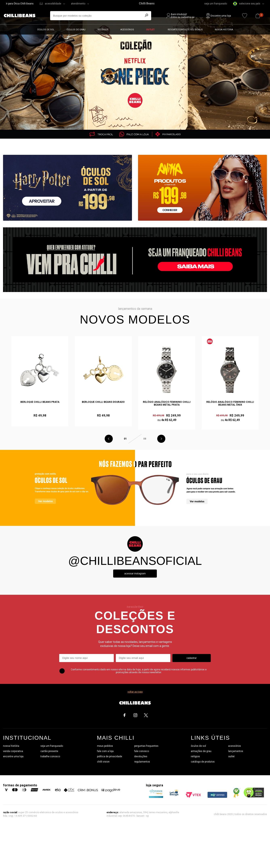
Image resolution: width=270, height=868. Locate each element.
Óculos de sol (46, 30)
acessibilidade (53, 4)
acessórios (235, 746)
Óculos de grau (76, 30)
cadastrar (192, 658)
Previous (109, 439)
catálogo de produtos (203, 762)
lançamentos (236, 751)
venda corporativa (13, 751)
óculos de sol (198, 746)
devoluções (141, 756)
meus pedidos (105, 746)
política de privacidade (110, 756)
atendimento (78, 4)
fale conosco (142, 751)
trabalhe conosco (50, 756)
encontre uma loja (13, 756)
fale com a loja (105, 751)
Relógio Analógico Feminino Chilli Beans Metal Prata (167, 403)
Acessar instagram (135, 574)
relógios (195, 756)
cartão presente (49, 751)
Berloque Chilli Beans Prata (40, 402)
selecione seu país (247, 4)
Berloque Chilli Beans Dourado (103, 402)
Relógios (103, 30)
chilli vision (103, 762)
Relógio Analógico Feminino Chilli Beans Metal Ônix (230, 403)
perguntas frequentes (146, 746)
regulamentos (142, 762)
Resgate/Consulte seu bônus (185, 30)
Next (161, 439)
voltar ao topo (135, 692)
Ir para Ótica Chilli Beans (20, 4)
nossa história (11, 746)
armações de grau (201, 751)
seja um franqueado (216, 4)
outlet (231, 756)
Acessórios (127, 30)
